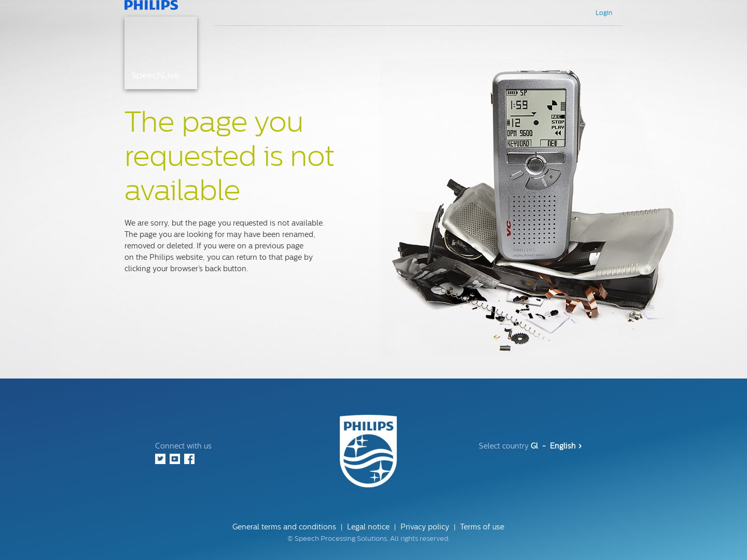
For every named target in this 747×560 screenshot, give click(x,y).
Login (604, 13)
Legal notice (368, 527)
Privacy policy (425, 527)
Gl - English (556, 446)
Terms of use (482, 527)
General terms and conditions (284, 527)
